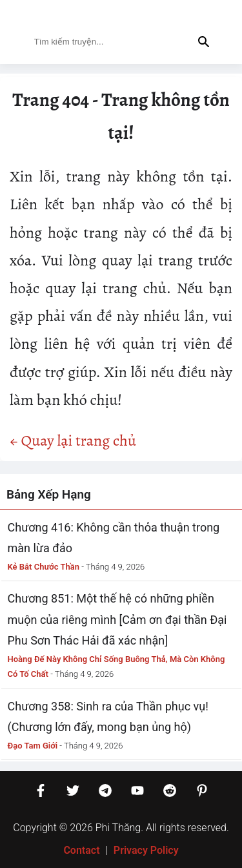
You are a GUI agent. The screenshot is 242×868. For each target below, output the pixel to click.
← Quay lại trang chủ (73, 440)
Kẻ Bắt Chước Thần (44, 567)
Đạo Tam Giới (33, 746)
